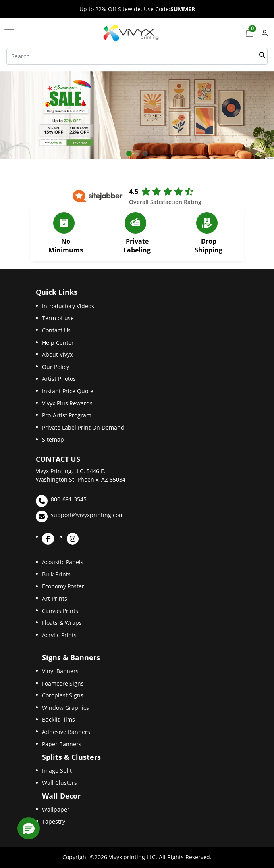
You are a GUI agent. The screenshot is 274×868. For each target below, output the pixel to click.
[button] (29, 828)
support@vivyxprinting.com (80, 517)
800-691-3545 (61, 501)
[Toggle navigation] (12, 33)
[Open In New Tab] (137, 116)
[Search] (137, 56)
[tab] (129, 154)
